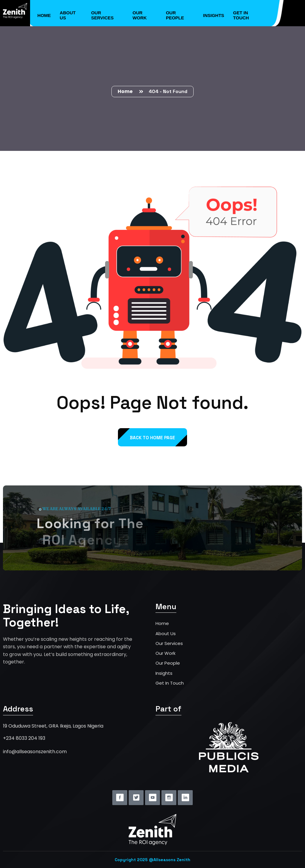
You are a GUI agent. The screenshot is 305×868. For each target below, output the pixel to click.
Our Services (102, 15)
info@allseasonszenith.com (35, 752)
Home (44, 15)
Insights (214, 15)
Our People (175, 15)
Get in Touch (241, 15)
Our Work (140, 15)
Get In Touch (170, 683)
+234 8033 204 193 (24, 738)
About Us (68, 15)
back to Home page (152, 438)
